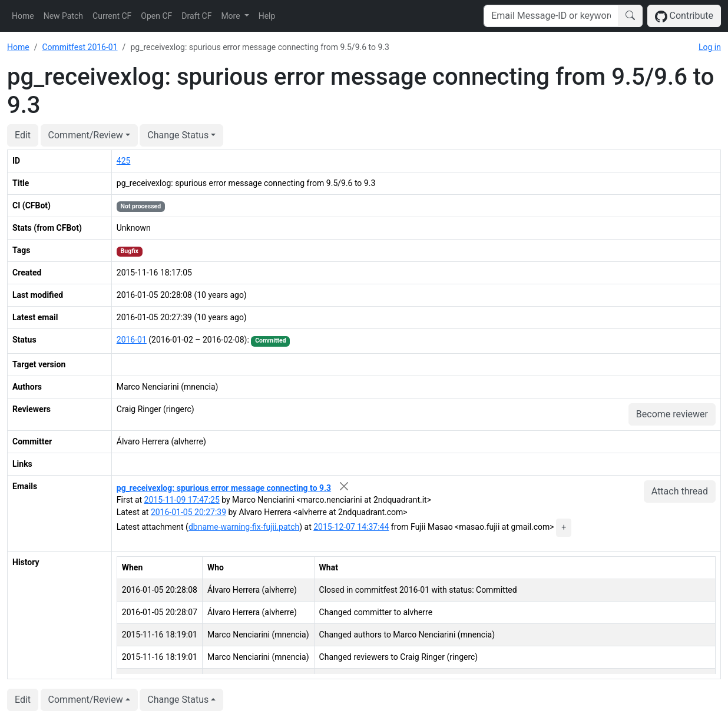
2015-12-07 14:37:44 (351, 527)
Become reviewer (672, 414)
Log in (710, 47)
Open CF (156, 16)
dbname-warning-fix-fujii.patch (244, 527)
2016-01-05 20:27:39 (188, 512)
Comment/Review (86, 135)
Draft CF (196, 16)
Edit (23, 135)
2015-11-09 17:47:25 (182, 500)
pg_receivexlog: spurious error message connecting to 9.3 (224, 487)
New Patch (63, 16)
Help (267, 16)
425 (124, 161)
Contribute (684, 16)
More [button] (231, 16)
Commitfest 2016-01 (80, 47)
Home (23, 16)
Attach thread (680, 491)
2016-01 (132, 340)
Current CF (112, 16)
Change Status (178, 135)
